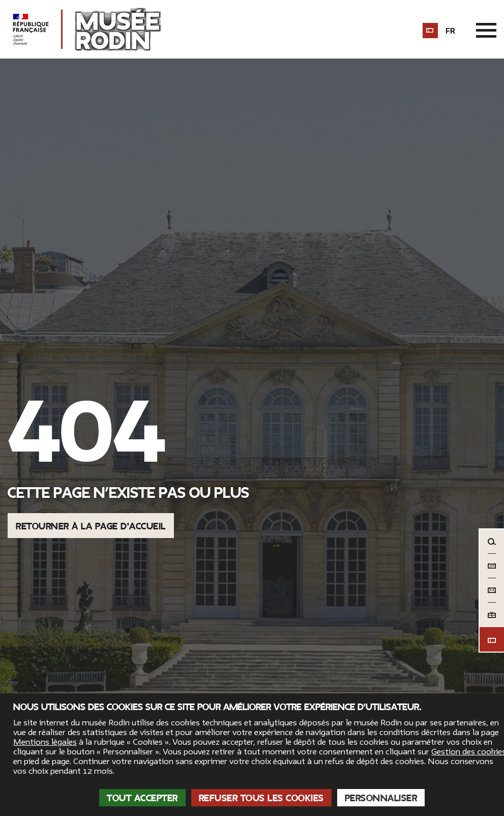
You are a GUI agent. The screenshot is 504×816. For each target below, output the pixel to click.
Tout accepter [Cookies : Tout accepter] (142, 798)
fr (450, 31)
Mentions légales (45, 742)
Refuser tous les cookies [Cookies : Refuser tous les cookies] (261, 798)
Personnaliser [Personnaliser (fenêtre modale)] (381, 798)
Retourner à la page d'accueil (91, 526)
